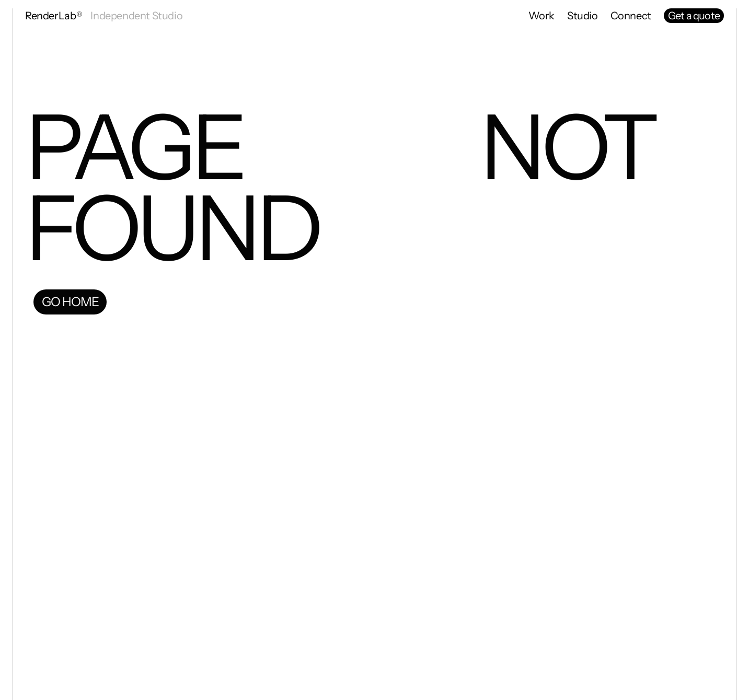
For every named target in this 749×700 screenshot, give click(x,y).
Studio (583, 16)
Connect (631, 16)
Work (541, 16)
